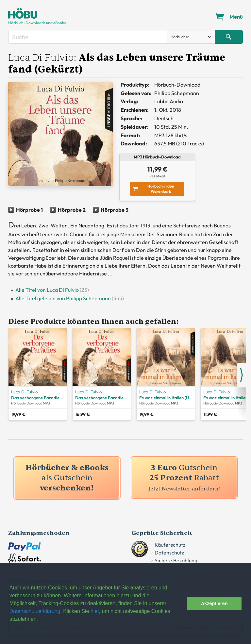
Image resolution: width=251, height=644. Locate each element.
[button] (180, 603)
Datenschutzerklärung (35, 611)
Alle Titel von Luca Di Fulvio (47, 290)
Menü (236, 17)
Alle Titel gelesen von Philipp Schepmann (63, 298)
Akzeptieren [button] (214, 603)
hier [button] (95, 611)
